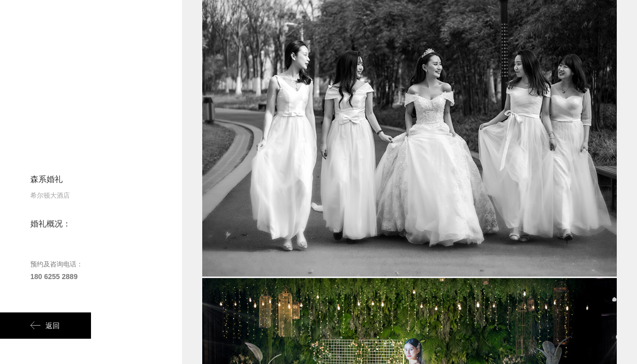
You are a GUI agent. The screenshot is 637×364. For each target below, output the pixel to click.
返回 (45, 326)
